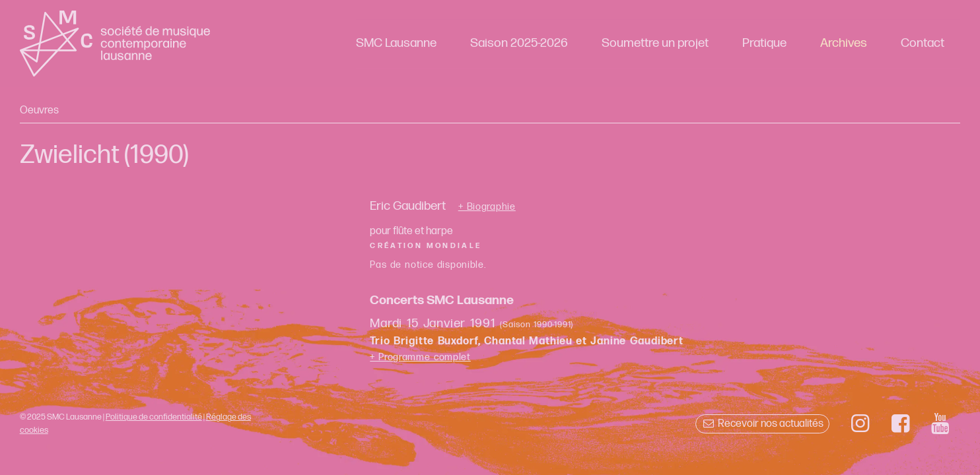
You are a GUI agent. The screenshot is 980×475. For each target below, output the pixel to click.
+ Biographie (487, 207)
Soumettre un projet (655, 43)
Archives (844, 43)
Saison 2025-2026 (519, 43)
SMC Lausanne (396, 43)
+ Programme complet (420, 357)
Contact (923, 43)
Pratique (764, 43)
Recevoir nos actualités (762, 424)
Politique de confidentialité (154, 417)
